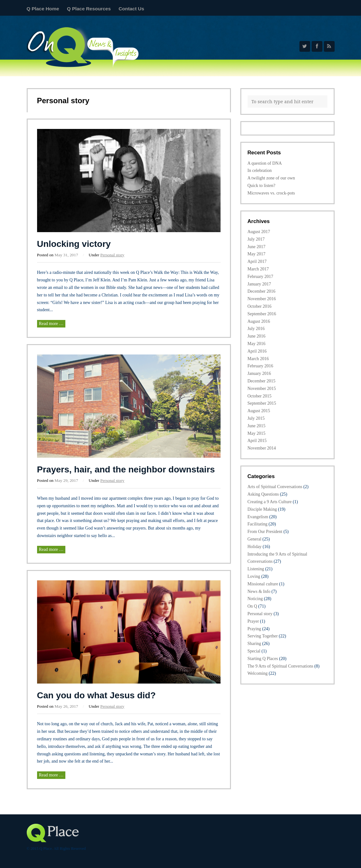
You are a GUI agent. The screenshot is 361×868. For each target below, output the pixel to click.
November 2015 (262, 389)
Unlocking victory (74, 244)
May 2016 (257, 344)
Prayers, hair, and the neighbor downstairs (126, 469)
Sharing (254, 644)
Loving (254, 576)
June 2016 (257, 336)
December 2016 (262, 291)
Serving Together (263, 636)
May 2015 (257, 433)
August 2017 (259, 232)
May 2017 (257, 254)
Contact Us (131, 9)
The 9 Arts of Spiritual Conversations (281, 666)
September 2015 (262, 403)
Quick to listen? (262, 186)
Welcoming (258, 673)
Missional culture (263, 584)
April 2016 (257, 351)
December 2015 (262, 381)
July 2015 (256, 418)
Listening (256, 569)
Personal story (112, 255)
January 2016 (259, 373)
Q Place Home (43, 9)
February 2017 (260, 277)
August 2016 (259, 321)
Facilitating (258, 524)
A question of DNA (265, 163)
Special (254, 651)
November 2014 (262, 448)
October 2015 (260, 396)
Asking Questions (263, 494)
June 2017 (257, 247)
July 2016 (256, 329)
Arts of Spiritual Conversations (275, 487)
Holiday (255, 547)
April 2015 (257, 441)
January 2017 (259, 284)
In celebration (260, 170)
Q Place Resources (89, 9)
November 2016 (262, 299)
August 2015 (259, 411)
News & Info (259, 591)
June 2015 (257, 426)
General (254, 539)
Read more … (51, 324)
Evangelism (258, 517)
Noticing (255, 599)
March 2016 (258, 359)
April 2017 (257, 261)
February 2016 (260, 366)
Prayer (253, 621)
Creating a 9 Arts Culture (270, 502)
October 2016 (260, 306)
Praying (254, 629)
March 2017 (258, 269)
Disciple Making (262, 509)
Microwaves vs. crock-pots (271, 193)
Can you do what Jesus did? (96, 695)
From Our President (265, 532)
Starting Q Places (263, 659)
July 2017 (256, 239)
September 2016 (262, 314)
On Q (252, 606)
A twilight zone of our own (271, 178)
